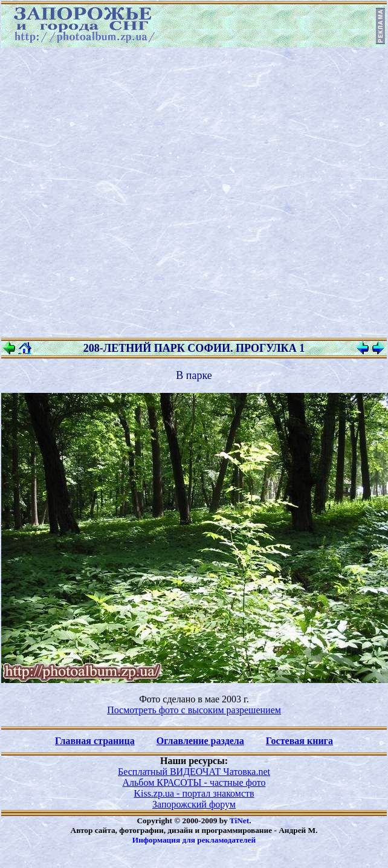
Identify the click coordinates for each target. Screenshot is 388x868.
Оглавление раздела (200, 741)
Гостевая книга (299, 741)
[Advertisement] (145, 193)
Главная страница (95, 741)
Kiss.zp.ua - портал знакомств (194, 793)
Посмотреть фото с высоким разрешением (194, 710)
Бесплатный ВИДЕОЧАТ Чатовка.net (194, 772)
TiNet (239, 821)
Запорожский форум (194, 804)
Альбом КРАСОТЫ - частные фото (194, 782)
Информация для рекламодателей (194, 840)
